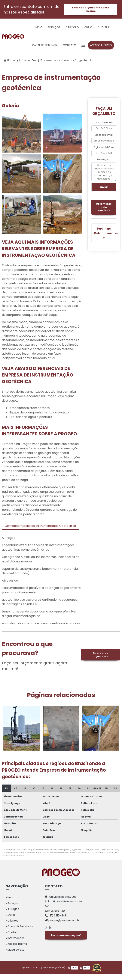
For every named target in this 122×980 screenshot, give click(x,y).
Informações (15, 944)
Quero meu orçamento (100, 660)
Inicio (39, 28)
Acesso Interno (101, 46)
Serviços (54, 28)
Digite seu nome (104, 123)
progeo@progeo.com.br (62, 926)
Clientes (103, 28)
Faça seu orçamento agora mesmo (90, 9)
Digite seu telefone (104, 148)
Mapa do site (15, 955)
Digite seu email (104, 135)
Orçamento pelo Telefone (104, 208)
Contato (70, 46)
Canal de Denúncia (45, 46)
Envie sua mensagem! (66, 940)
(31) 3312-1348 (56, 921)
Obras (88, 28)
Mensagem (104, 160)
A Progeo (72, 28)
